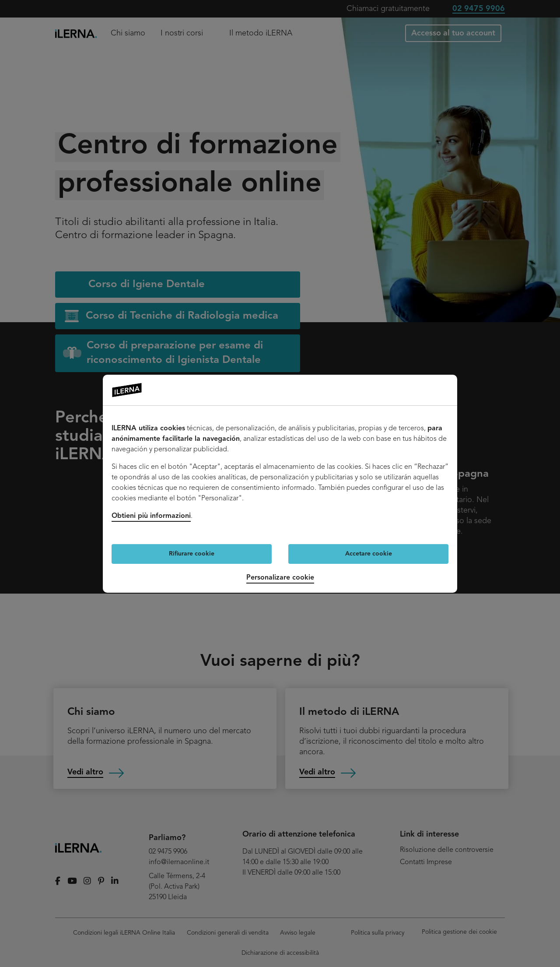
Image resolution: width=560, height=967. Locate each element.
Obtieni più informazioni (151, 516)
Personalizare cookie (280, 578)
